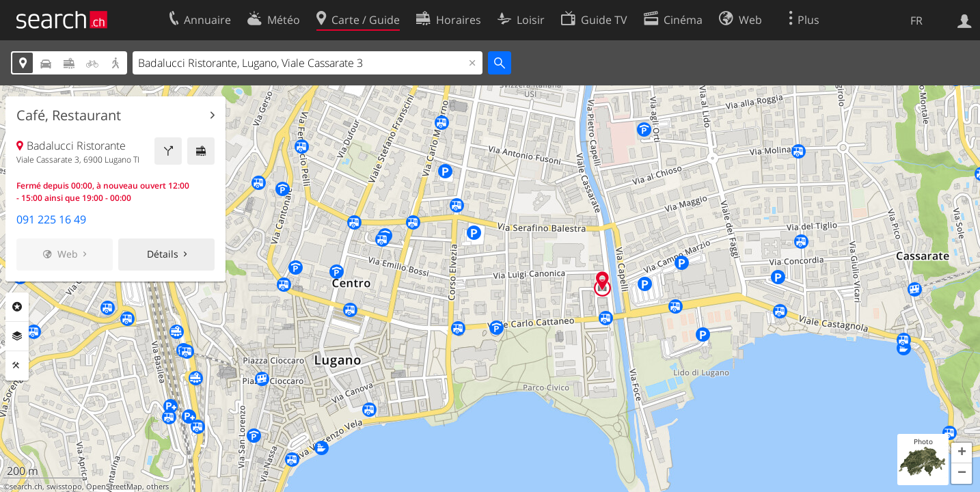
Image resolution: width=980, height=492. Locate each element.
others (158, 487)
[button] (962, 453)
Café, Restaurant (69, 115)
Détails (163, 254)
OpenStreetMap (114, 487)
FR (916, 20)
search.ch (26, 487)
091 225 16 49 (51, 219)
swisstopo (64, 487)
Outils (17, 366)
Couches (17, 336)
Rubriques (17, 307)
